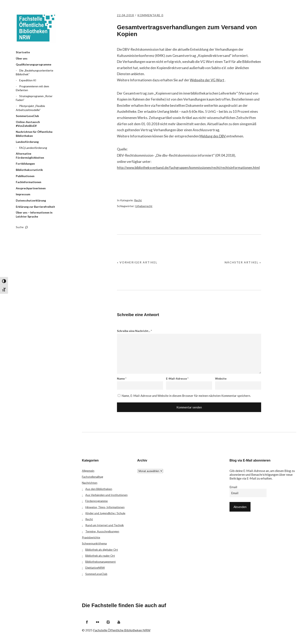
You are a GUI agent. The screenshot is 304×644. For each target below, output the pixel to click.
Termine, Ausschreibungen (102, 531)
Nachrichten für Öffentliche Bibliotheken (34, 134)
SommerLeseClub (27, 116)
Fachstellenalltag (93, 477)
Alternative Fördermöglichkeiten (30, 156)
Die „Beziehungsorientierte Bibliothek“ (35, 72)
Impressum (23, 194)
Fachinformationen (29, 182)
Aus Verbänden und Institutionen (106, 495)
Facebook (87, 622)
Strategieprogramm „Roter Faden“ (34, 98)
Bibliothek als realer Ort (100, 556)
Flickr (98, 622)
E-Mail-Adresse (177, 378)
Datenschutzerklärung (31, 200)
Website (221, 378)
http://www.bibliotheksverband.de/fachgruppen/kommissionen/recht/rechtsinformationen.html (188, 168)
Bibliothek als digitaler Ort (102, 550)
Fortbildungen (25, 164)
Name (122, 378)
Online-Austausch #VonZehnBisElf (28, 124)
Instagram (108, 622)
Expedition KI (28, 80)
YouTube (119, 622)
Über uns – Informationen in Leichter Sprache (34, 214)
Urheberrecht (144, 206)
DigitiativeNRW (95, 568)
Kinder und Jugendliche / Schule (105, 513)
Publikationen (25, 176)
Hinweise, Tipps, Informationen (105, 507)
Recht (138, 200)
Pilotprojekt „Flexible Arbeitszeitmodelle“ (30, 108)
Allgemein (88, 471)
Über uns (22, 58)
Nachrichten (90, 483)
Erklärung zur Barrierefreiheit (35, 207)
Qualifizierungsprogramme (34, 64)
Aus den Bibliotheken (99, 489)
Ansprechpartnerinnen (31, 188)
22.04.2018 (126, 15)
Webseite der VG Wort (207, 80)
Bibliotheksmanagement (101, 562)
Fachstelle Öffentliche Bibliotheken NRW (36, 28)
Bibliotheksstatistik (29, 170)
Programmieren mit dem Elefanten (32, 88)
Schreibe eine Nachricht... (134, 331)
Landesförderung (27, 142)
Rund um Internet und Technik (105, 525)
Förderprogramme (97, 501)
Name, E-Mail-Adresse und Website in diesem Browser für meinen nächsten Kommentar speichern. (186, 396)
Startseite (23, 52)
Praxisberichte (91, 537)
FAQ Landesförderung (33, 148)
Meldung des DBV (213, 136)
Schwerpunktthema (94, 543)
